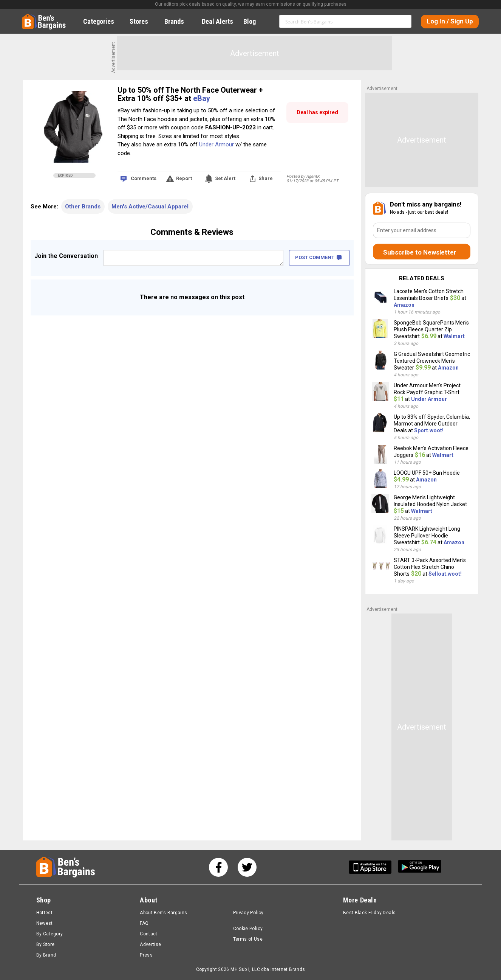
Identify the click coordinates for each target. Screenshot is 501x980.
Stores (143, 21)
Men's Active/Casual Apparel (150, 207)
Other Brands (83, 207)
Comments (144, 178)
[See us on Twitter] (247, 867)
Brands (178, 21)
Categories (103, 21)
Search (402, 21)
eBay (202, 98)
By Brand (46, 955)
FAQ (144, 923)
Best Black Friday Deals (370, 913)
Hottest (45, 913)
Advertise (150, 944)
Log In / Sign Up (450, 21)
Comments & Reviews (192, 232)
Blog (254, 21)
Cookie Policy (248, 929)
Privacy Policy (248, 913)
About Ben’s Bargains (163, 913)
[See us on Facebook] (218, 867)
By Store (46, 944)
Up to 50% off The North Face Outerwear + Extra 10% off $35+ (190, 94)
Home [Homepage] (28, 17)
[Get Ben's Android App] (420, 867)
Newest (45, 923)
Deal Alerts (217, 21)
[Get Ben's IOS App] (373, 867)
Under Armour (216, 144)
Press (146, 955)
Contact (149, 934)
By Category (50, 934)
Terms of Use (248, 939)
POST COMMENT (318, 257)
